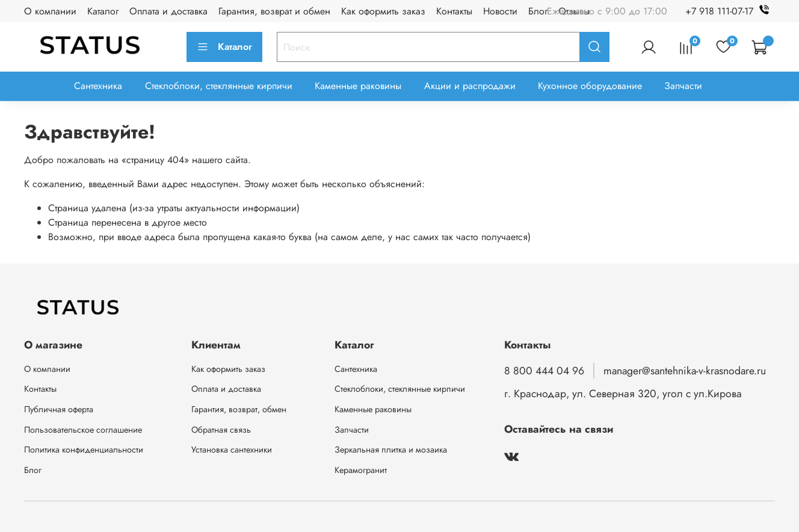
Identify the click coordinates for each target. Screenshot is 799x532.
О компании (50, 11)
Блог (538, 11)
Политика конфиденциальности (84, 450)
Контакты (454, 11)
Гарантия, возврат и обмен (274, 11)
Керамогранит (361, 470)
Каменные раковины (358, 86)
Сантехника (98, 86)
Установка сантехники (232, 450)
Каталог (103, 11)
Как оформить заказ (383, 11)
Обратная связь (221, 430)
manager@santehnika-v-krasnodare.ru (685, 371)
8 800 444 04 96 (544, 371)
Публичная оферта (59, 409)
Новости (500, 11)
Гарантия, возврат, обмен (239, 409)
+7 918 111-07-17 (730, 11)
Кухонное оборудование (590, 86)
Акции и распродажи (470, 86)
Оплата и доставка (168, 11)
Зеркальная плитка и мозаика (391, 450)
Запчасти (683, 86)
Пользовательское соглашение (83, 430)
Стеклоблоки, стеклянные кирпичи (219, 86)
